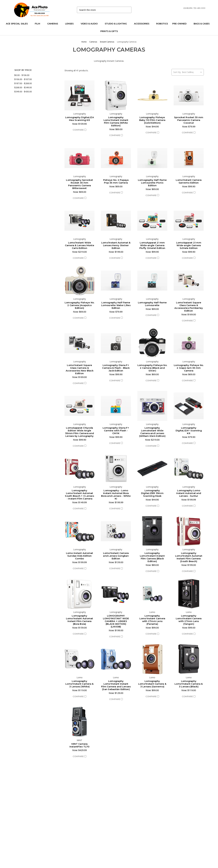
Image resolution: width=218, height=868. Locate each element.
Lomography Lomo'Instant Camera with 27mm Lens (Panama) (152, 620)
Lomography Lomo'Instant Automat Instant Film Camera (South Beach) (189, 557)
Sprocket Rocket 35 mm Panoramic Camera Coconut (189, 120)
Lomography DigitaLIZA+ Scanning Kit (189, 431)
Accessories (143, 24)
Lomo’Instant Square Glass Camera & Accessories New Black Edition (80, 369)
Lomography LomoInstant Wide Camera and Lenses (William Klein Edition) (152, 432)
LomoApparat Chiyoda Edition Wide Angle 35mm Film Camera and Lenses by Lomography (79, 432)
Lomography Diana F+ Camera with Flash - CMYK (116, 431)
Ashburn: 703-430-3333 (194, 8)
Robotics (162, 24)
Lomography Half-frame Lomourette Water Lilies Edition (116, 305)
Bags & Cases (203, 24)
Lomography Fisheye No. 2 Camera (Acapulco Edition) (80, 305)
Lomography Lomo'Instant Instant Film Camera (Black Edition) (152, 557)
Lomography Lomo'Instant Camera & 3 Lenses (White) (79, 684)
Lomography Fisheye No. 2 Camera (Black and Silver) (152, 368)
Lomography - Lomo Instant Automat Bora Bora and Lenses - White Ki (116, 495)
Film (39, 24)
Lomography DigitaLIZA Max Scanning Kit (80, 119)
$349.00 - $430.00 (23, 92)
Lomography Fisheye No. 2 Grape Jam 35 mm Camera (189, 368)
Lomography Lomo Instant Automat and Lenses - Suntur (189, 493)
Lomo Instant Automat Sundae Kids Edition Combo (80, 556)
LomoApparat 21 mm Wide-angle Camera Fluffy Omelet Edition (152, 245)
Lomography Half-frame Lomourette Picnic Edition (152, 183)
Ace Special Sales (18, 24)
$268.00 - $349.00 (23, 87)
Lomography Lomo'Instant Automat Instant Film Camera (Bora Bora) (80, 620)
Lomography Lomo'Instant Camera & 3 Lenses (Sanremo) (152, 684)
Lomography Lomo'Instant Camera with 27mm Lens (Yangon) (189, 620)
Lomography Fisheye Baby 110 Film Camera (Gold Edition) (152, 120)
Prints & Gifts (109, 31)
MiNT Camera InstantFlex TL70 (80, 745)
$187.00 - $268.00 (23, 83)
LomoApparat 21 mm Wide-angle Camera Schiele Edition (189, 245)
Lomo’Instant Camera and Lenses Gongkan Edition (116, 556)
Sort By (177, 72)
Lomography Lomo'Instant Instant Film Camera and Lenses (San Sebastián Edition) (116, 685)
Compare (79, 130)
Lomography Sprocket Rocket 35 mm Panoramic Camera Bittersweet (79, 184)
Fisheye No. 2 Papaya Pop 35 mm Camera (116, 181)
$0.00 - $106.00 (22, 75)
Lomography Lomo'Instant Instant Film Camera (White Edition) (116, 121)
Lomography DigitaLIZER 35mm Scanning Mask (152, 493)
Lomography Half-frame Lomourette (152, 304)
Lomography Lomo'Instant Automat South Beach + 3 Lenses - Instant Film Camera (79, 495)
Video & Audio (90, 24)
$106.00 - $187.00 (23, 79)
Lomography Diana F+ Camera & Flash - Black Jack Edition (116, 368)
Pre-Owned (181, 24)
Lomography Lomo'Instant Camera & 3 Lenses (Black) (189, 684)
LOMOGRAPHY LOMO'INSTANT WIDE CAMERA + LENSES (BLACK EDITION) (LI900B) (116, 621)
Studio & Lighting (117, 24)
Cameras (54, 24)
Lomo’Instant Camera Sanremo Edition (189, 181)
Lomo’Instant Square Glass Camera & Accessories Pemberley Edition (189, 307)
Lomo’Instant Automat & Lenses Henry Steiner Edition (116, 245)
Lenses (71, 24)
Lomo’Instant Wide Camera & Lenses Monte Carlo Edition (80, 245)
